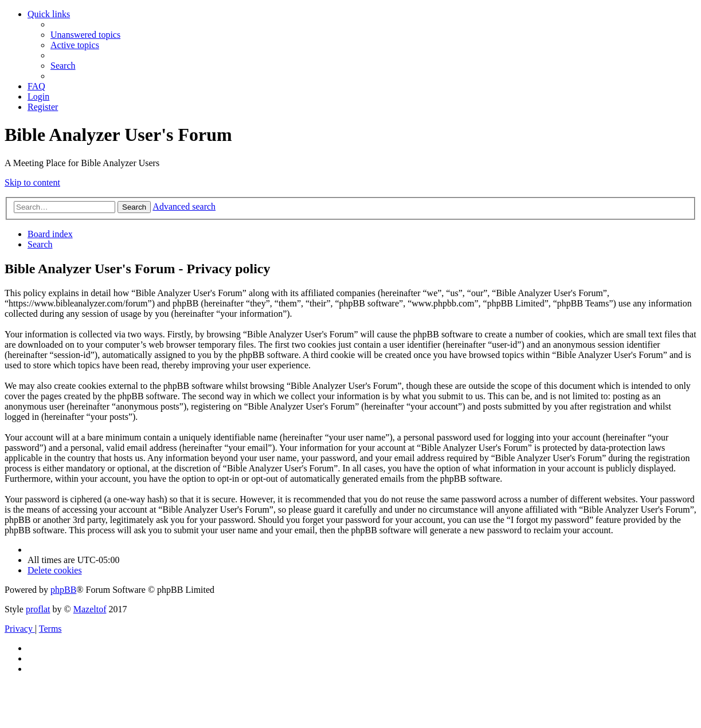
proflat (38, 609)
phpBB (63, 590)
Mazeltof (90, 609)
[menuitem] (85, 35)
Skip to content (32, 182)
